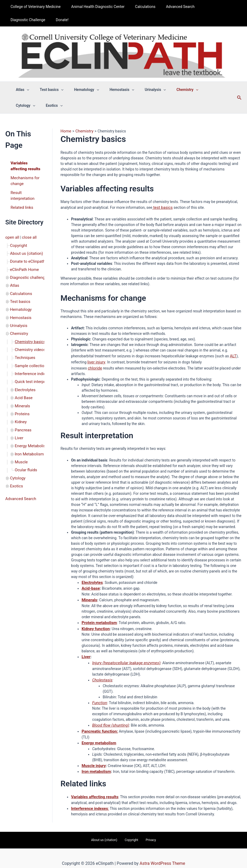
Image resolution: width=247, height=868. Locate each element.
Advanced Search (169, 7)
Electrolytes (24, 375)
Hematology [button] (79, 90)
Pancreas (22, 412)
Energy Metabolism (31, 426)
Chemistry (18, 323)
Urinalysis (18, 315)
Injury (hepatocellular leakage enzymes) (124, 658)
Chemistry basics (29, 330)
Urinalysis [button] (141, 90)
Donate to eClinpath (26, 256)
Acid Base (23, 382)
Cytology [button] (198, 90)
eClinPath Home (23, 264)
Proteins (22, 397)
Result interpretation (22, 193)
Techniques (24, 345)
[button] (25, 90)
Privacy (147, 830)
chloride (94, 366)
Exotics (16, 463)
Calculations (137, 7)
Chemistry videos (29, 338)
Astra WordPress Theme (162, 853)
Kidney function (95, 624)
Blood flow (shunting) (109, 719)
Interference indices (31, 360)
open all (12, 234)
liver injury (96, 361)
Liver (19, 419)
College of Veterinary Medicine (34, 7)
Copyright (18, 241)
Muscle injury (93, 758)
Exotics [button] (23, 105)
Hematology (20, 301)
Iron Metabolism (28, 434)
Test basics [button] (47, 90)
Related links (21, 204)
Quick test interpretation (35, 367)
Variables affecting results (24, 166)
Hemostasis (20, 308)
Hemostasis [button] (111, 90)
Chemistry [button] (170, 90)
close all (28, 234)
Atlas (14, 278)
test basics (162, 207)
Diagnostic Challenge (208, 7)
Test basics (19, 293)
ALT (233, 355)
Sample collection (29, 352)
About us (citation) (25, 249)
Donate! (15, 20)
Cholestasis (101, 674)
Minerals (22, 389)
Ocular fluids (25, 449)
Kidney (20, 404)
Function (99, 696)
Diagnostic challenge (27, 271)
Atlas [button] (21, 90)
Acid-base (90, 585)
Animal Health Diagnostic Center (93, 7)
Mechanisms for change (24, 179)
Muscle (21, 441)
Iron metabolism (95, 763)
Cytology (17, 456)
